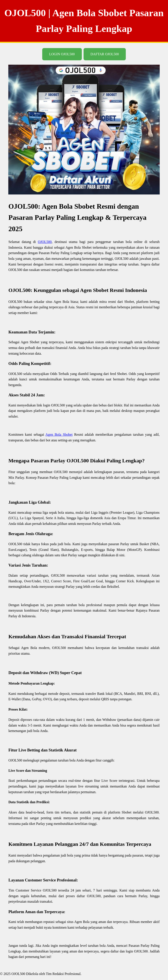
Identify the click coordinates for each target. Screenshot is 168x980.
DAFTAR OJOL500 (105, 54)
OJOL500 (45, 242)
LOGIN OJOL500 (62, 54)
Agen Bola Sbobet (59, 434)
